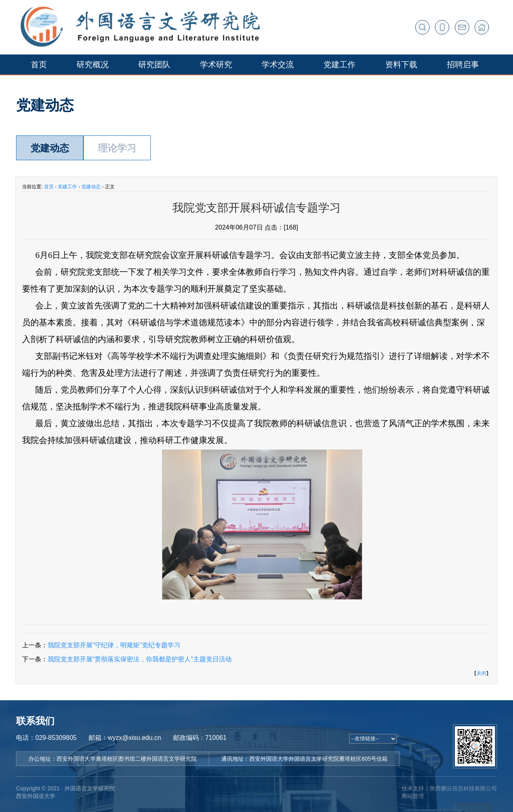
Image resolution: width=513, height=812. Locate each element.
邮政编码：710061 (200, 738)
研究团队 (154, 64)
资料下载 (401, 64)
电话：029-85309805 (46, 738)
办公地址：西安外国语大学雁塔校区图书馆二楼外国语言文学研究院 (113, 759)
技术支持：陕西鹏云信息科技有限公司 (449, 788)
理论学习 (117, 148)
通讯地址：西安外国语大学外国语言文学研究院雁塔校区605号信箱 (304, 759)
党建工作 (339, 64)
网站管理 (413, 796)
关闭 (481, 673)
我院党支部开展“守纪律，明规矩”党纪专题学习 (114, 645)
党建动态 (50, 148)
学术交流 (278, 64)
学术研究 (216, 64)
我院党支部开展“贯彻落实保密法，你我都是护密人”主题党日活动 (140, 659)
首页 (39, 64)
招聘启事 (463, 64)
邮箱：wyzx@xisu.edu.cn (125, 738)
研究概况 (93, 64)
